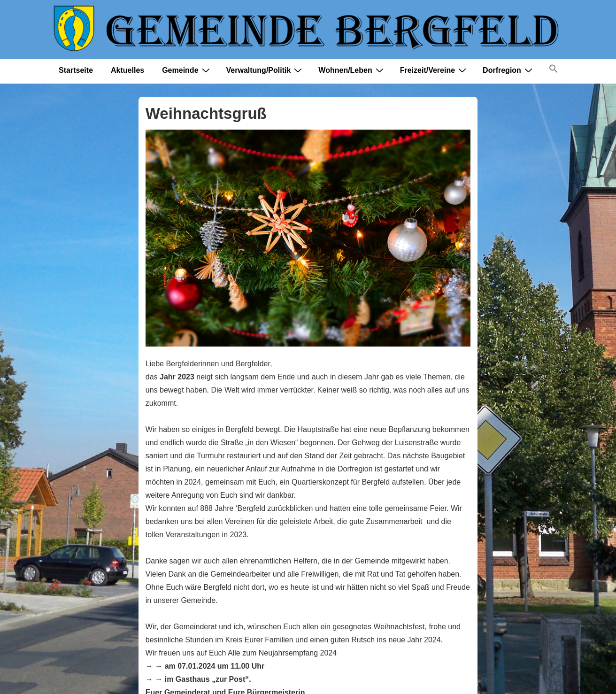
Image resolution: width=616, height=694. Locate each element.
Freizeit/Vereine (434, 70)
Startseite (76, 70)
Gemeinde (187, 70)
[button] (554, 71)
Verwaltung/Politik (266, 70)
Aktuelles (127, 70)
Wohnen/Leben (352, 70)
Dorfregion (509, 70)
